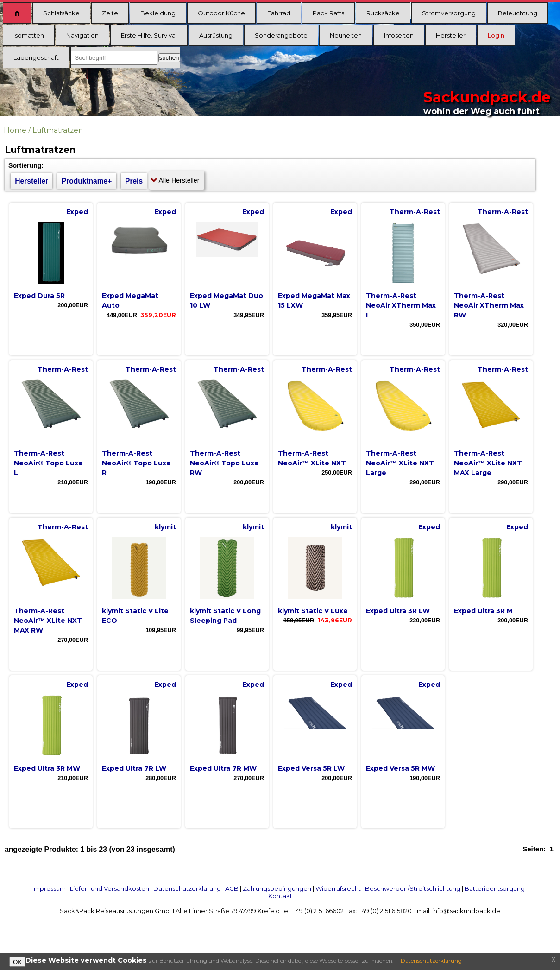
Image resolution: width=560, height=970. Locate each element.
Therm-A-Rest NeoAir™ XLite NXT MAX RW (48, 621)
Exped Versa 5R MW (400, 768)
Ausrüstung (216, 35)
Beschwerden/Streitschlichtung (413, 888)
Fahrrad (279, 13)
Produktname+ (87, 181)
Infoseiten (399, 35)
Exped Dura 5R (39, 296)
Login (496, 35)
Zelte (110, 13)
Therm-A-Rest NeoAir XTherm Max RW (489, 305)
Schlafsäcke (61, 13)
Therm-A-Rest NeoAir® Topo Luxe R (136, 463)
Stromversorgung (449, 13)
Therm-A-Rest (415, 212)
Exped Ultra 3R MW (47, 768)
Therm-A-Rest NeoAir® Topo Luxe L (48, 463)
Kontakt (280, 896)
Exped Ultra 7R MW (223, 768)
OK (17, 962)
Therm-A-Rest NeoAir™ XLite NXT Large (400, 463)
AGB (232, 888)
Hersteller (451, 35)
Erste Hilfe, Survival (149, 35)
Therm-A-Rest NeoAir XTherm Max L (401, 305)
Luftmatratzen (58, 130)
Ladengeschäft (36, 57)
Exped (77, 212)
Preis (134, 181)
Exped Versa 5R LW (311, 768)
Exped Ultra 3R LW (398, 611)
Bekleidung (158, 13)
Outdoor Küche (221, 13)
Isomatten (29, 35)
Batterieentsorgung (495, 888)
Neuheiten (346, 35)
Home (15, 130)
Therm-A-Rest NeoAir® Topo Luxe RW (224, 463)
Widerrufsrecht (338, 888)
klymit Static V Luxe (313, 611)
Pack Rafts (328, 13)
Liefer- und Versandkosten (110, 888)
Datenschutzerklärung (187, 888)
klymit (165, 527)
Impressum (49, 888)
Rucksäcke (383, 13)
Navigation (82, 35)
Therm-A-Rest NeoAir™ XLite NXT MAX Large (488, 463)
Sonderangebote (281, 35)
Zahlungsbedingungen (277, 888)
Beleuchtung (518, 13)
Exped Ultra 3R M (483, 611)
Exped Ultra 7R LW (134, 768)
